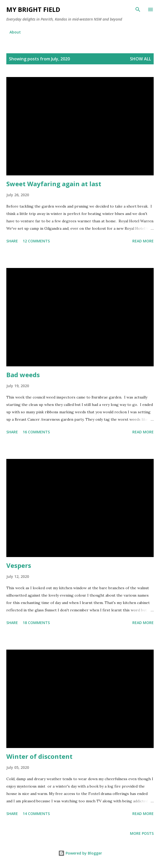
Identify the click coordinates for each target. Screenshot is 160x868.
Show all (140, 59)
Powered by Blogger (80, 853)
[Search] (138, 9)
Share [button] (12, 241)
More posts (142, 833)
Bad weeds (23, 375)
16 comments (36, 432)
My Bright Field (33, 9)
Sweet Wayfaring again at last (54, 184)
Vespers (19, 565)
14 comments (36, 814)
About (15, 32)
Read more (143, 241)
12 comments (36, 241)
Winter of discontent (39, 756)
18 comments (36, 623)
